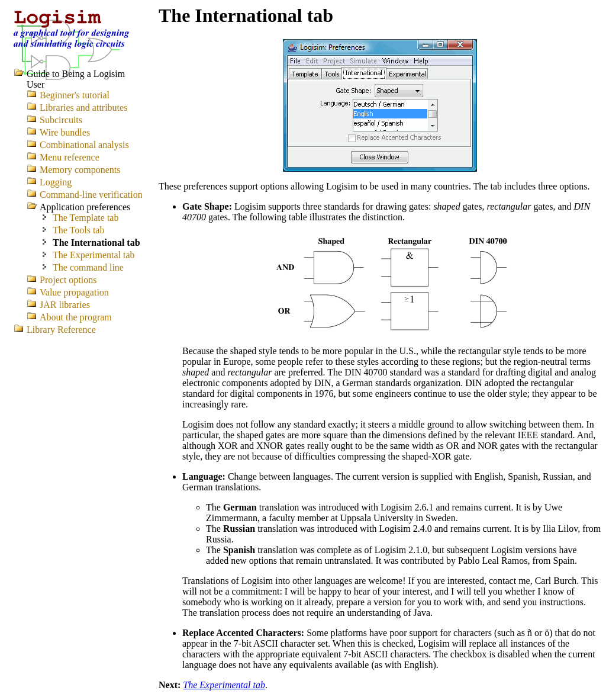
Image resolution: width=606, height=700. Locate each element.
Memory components (80, 170)
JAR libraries (65, 305)
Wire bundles (65, 132)
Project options (68, 280)
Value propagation (74, 292)
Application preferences (85, 207)
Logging (56, 182)
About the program (76, 317)
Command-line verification (91, 195)
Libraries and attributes (83, 107)
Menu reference (70, 157)
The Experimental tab (224, 685)
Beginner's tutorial (75, 95)
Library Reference (61, 330)
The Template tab (86, 218)
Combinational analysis (84, 145)
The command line (88, 267)
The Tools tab (78, 230)
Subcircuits (61, 120)
